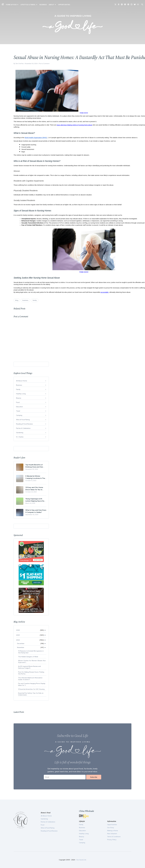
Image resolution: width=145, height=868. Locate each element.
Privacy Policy (112, 840)
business (25, 300)
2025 (18, 635)
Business (43, 5)
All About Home (22, 381)
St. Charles (20, 437)
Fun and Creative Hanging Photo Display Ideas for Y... (32, 684)
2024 (18, 640)
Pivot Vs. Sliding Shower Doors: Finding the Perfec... (31, 673)
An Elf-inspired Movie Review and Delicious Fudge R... (29, 667)
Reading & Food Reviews (24, 424)
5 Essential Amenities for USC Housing (31, 689)
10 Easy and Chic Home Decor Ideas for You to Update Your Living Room (35, 488)
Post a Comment (44, 64)
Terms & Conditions (114, 837)
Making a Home (113, 831)
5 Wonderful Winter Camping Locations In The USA (35, 477)
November (21, 647)
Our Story (111, 828)
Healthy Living (21, 394)
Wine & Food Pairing (23, 420)
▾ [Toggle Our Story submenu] (55, 5)
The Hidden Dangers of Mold (28, 657)
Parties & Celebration (23, 428)
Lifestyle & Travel (28, 5)
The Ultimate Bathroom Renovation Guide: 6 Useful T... (30, 679)
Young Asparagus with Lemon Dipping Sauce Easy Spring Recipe (36, 500)
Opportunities (64, 5)
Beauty (19, 398)
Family (18, 389)
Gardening (20, 433)
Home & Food (11, 5)
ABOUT (51, 5)
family (35, 300)
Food (18, 402)
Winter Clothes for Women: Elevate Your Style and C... (32, 661)
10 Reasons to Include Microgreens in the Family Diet (31, 652)
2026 (18, 630)
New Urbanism (112, 834)
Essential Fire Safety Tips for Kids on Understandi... (31, 694)
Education (19, 407)
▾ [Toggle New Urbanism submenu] (37, 5)
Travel (18, 411)
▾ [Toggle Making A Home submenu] (18, 5)
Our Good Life (81, 860)
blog (17, 300)
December (21, 643)
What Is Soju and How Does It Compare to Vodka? (36, 511)
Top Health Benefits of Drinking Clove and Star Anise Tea (34, 466)
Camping (19, 415)
